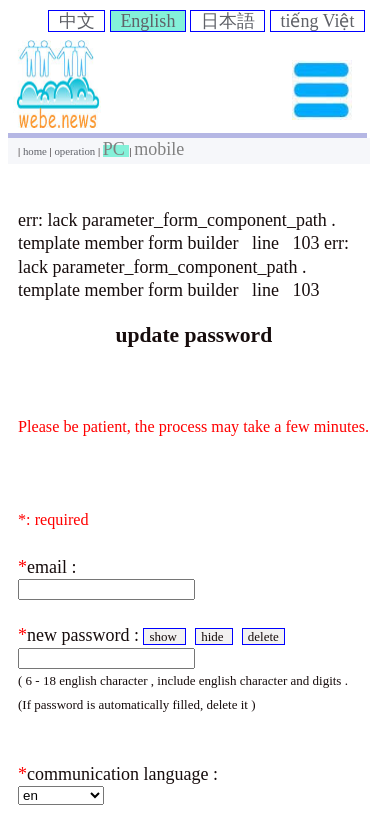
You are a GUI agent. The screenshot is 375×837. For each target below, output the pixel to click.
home (36, 151)
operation (75, 151)
